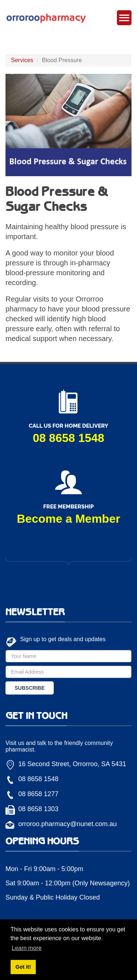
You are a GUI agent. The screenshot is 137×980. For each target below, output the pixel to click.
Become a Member (68, 519)
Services (22, 60)
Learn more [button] (27, 948)
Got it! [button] (23, 967)
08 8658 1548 (69, 438)
